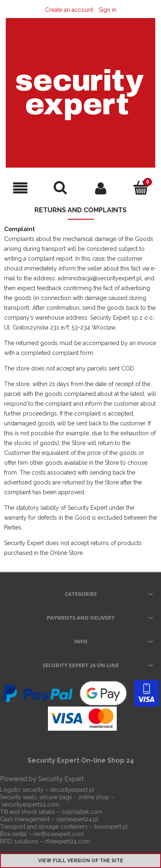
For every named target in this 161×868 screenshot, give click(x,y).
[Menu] (20, 188)
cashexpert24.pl (77, 819)
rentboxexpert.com (59, 834)
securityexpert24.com (31, 804)
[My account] (101, 188)
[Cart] (141, 188)
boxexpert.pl (111, 827)
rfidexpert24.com (67, 841)
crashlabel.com (82, 812)
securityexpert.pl (72, 790)
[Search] (60, 188)
